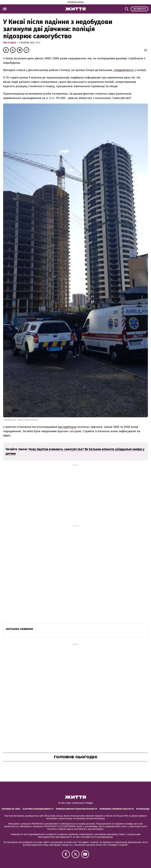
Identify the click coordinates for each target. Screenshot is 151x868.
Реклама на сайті (11, 809)
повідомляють (124, 70)
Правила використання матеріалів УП (76, 809)
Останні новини (19, 629)
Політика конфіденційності (38, 809)
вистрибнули (67, 427)
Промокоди (143, 809)
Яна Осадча (10, 43)
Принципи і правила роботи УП (117, 809)
